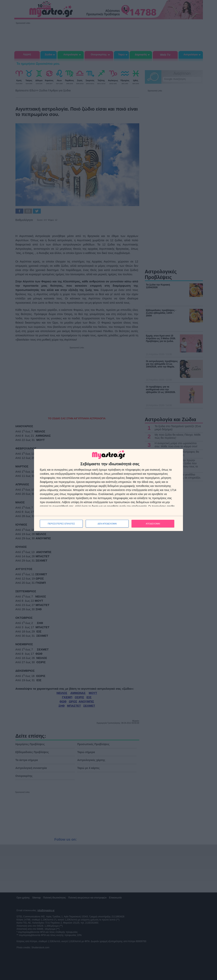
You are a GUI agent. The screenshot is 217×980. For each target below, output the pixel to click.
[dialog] (108, 490)
